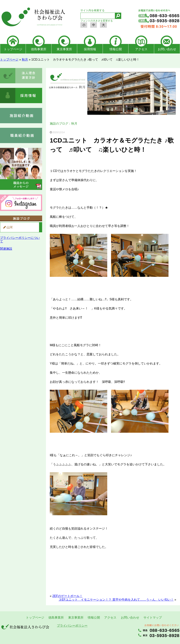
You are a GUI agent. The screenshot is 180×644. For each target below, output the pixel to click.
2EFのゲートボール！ (67, 596)
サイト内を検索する (92, 10)
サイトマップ (153, 618)
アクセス (141, 49)
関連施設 (6, 249)
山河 (10, 227)
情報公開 (116, 49)
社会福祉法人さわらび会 (33, 18)
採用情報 (90, 49)
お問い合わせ (167, 49)
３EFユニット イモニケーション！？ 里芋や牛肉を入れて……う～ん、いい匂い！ (116, 600)
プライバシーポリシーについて (20, 239)
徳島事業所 (39, 49)
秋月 (25, 60)
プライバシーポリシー (72, 626)
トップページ (13, 49)
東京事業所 (64, 49)
